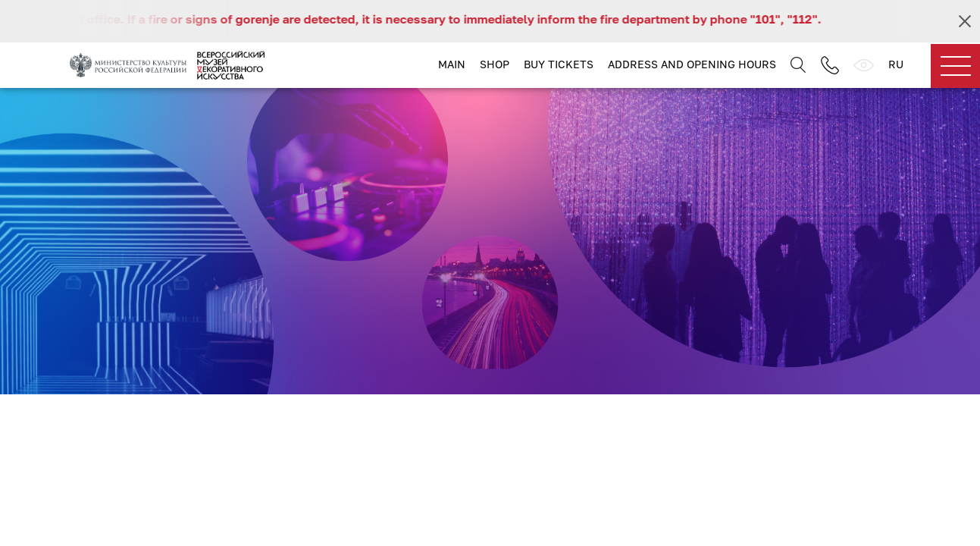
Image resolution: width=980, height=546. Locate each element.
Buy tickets (559, 64)
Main (452, 64)
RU (896, 64)
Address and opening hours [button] (692, 64)
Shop (495, 64)
